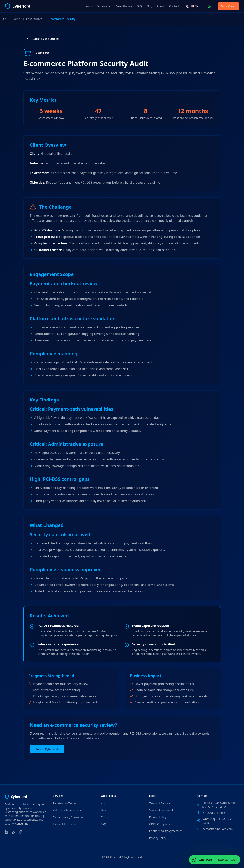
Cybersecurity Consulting (69, 817)
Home (88, 6)
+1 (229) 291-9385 (214, 813)
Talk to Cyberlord (47, 749)
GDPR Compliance (161, 824)
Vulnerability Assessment (69, 810)
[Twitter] (13, 832)
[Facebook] (20, 832)
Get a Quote (228, 6)
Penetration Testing (65, 803)
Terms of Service (160, 803)
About (161, 6)
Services (104, 6)
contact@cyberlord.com (218, 829)
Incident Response (64, 824)
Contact (174, 6)
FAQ (139, 6)
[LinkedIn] (7, 832)
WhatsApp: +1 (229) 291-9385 (218, 821)
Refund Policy (158, 817)
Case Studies (124, 6)
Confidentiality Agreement (166, 831)
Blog (149, 6)
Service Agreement (161, 810)
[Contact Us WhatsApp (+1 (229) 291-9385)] (209, 6)
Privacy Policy (158, 838)
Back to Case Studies (43, 39)
